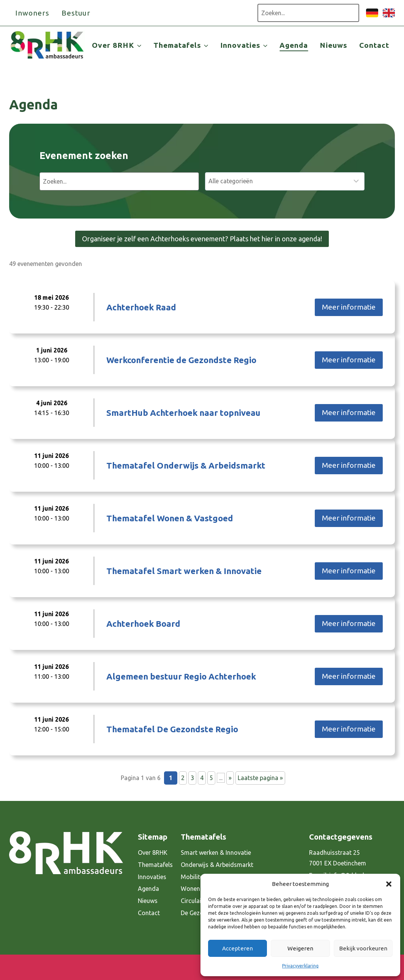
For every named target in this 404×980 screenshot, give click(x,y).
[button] (389, 884)
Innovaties (152, 877)
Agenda (294, 45)
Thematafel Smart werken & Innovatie (184, 571)
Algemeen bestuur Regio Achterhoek (181, 676)
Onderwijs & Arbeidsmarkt (217, 865)
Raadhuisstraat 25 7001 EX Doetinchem (338, 858)
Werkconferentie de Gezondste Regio (181, 360)
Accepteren (238, 948)
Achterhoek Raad (141, 307)
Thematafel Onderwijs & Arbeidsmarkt (186, 465)
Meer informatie (349, 307)
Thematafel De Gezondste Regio (172, 729)
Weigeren (300, 948)
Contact (374, 45)
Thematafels (155, 865)
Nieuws (334, 45)
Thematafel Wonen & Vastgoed (170, 518)
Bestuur (76, 13)
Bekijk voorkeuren (363, 948)
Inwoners (32, 13)
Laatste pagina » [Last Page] (260, 778)
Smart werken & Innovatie (216, 853)
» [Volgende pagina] (230, 778)
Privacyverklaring (300, 966)
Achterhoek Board (143, 624)
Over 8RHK (153, 853)
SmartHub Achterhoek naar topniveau (183, 413)
